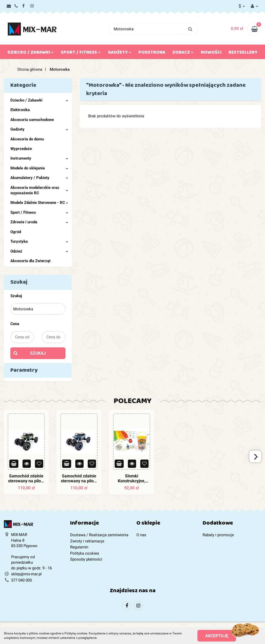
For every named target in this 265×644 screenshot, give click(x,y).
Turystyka (39, 241)
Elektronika (20, 110)
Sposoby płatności (86, 559)
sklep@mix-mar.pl (26, 574)
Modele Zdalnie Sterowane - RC (39, 203)
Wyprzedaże (21, 149)
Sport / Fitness (81, 53)
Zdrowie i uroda (39, 222)
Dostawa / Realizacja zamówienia (99, 535)
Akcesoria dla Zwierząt (30, 261)
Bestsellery (243, 53)
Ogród (16, 232)
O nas (141, 535)
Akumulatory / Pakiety (39, 178)
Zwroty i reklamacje (87, 541)
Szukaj (38, 353)
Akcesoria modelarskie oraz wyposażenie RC (39, 190)
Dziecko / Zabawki (31, 53)
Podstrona (152, 53)
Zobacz (183, 53)
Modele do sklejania (39, 168)
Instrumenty (39, 158)
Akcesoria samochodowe (32, 120)
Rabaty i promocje (218, 535)
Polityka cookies (85, 553)
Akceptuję (217, 636)
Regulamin (79, 547)
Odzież (39, 251)
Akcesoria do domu (27, 139)
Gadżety (120, 53)
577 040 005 (21, 580)
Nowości (211, 53)
